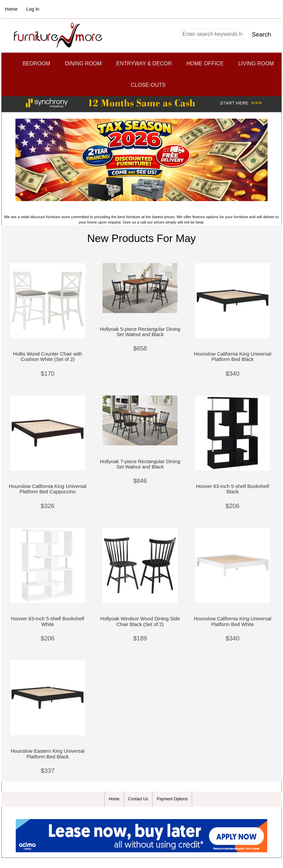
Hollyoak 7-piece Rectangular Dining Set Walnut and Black (140, 464)
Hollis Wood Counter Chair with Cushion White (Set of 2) (48, 357)
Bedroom (36, 64)
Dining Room (83, 64)
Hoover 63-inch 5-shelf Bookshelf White (48, 621)
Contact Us (138, 799)
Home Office (205, 64)
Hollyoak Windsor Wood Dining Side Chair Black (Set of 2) (140, 621)
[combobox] (212, 34)
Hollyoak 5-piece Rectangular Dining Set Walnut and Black (140, 332)
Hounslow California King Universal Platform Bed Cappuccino (48, 489)
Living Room (256, 64)
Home (11, 9)
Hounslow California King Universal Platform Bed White (233, 621)
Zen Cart (181, 813)
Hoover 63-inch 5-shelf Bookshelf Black (232, 489)
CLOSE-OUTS (148, 85)
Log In (33, 9)
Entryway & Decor (144, 64)
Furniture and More (138, 813)
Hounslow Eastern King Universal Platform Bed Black (48, 754)
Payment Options (172, 799)
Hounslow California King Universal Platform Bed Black (233, 357)
